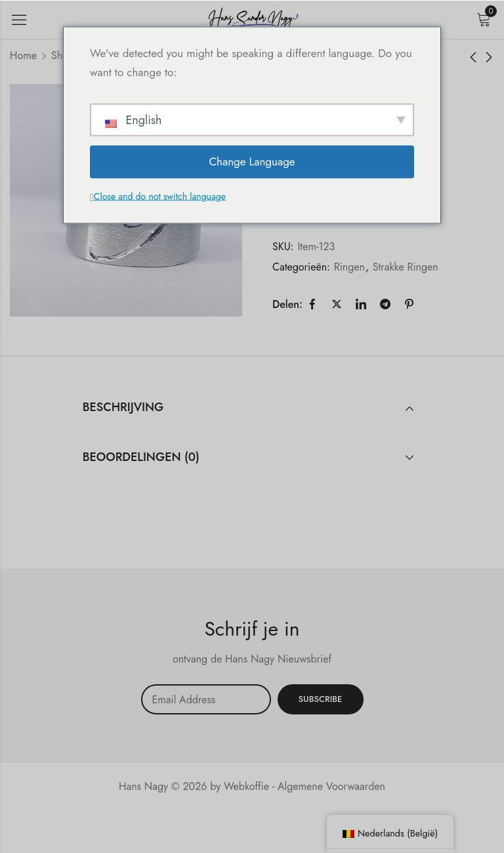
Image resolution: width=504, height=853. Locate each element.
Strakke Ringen (406, 267)
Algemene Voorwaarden (331, 786)
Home (23, 55)
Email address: (206, 699)
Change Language (252, 162)
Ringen (349, 267)
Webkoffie (246, 786)
